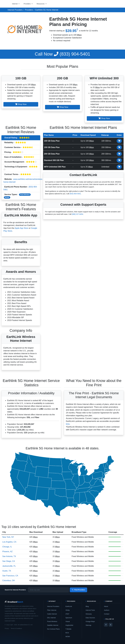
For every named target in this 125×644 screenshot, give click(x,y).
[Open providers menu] (28, 4)
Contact (107, 614)
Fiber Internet (52, 610)
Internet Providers (53, 606)
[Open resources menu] (42, 4)
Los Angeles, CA (9, 542)
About (106, 606)
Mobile (7, 197)
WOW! (68, 637)
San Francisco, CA (10, 576)
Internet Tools (90, 610)
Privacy (7, 628)
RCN (67, 633)
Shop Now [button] (21, 104)
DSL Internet (51, 618)
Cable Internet (52, 614)
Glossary (89, 614)
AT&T (67, 614)
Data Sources (90, 618)
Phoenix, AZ (7, 552)
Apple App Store (21, 228)
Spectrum (69, 618)
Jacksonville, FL (9, 566)
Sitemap (88, 625)
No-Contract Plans (53, 629)
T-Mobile (68, 629)
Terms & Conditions (16, 628)
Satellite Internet (53, 625)
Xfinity (68, 610)
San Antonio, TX (9, 556)
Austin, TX (7, 571)
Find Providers (78, 590)
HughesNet (69, 625)
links (68, 424)
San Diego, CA (9, 561)
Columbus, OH (9, 580)
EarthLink (69, 606)
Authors (107, 610)
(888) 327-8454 (77, 214)
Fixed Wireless (25, 195)
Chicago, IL (7, 547)
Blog (87, 606)
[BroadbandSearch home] (14, 602)
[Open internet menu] (16, 4)
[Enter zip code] (49, 590)
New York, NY (8, 537)
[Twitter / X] (111, 625)
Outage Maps (90, 621)
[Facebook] (106, 625)
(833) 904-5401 (62, 54)
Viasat (68, 621)
